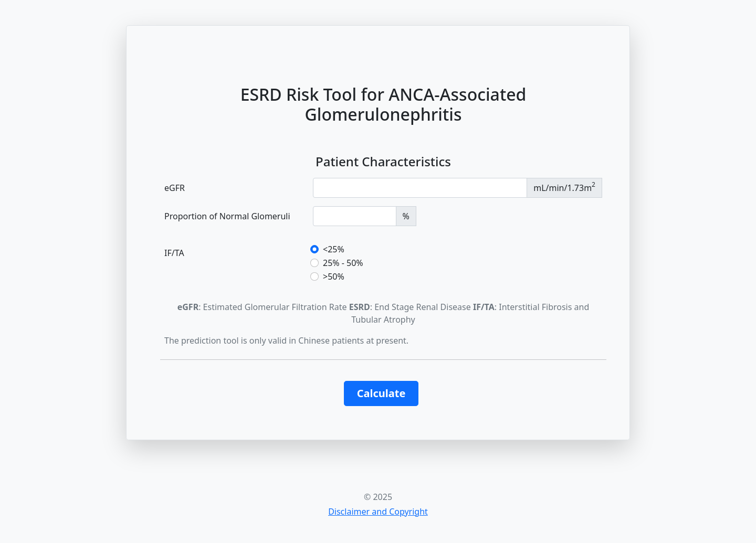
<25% (334, 249)
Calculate (381, 393)
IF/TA (174, 253)
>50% (334, 276)
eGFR (175, 188)
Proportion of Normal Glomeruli (227, 216)
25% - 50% (343, 263)
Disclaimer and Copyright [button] (378, 512)
